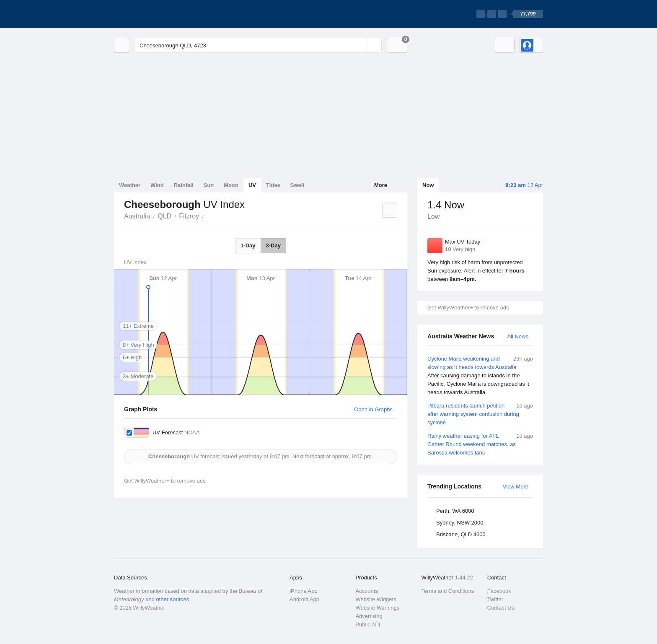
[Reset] (360, 45)
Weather (130, 185)
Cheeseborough (208, 216)
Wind (157, 185)
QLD (164, 216)
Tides (273, 185)
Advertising (369, 616)
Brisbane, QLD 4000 (461, 534)
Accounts (366, 591)
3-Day (273, 245)
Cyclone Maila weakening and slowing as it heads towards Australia (480, 376)
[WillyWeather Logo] (153, 14)
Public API (368, 625)
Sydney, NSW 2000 (460, 523)
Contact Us (501, 608)
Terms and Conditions (448, 591)
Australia (137, 216)
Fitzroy (189, 216)
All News (518, 336)
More (381, 185)
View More (516, 487)
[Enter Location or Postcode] (258, 45)
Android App (304, 599)
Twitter (495, 599)
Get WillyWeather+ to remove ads (468, 308)
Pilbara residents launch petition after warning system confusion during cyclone (480, 414)
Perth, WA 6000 (455, 511)
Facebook (499, 591)
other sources (172, 599)
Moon (231, 185)
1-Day (248, 245)
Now (428, 185)
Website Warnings (377, 608)
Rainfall (184, 185)
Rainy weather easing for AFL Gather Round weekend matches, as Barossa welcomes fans (480, 444)
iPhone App (304, 591)
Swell (297, 185)
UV (252, 185)
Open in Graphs (373, 409)
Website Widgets (376, 599)
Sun (209, 185)
